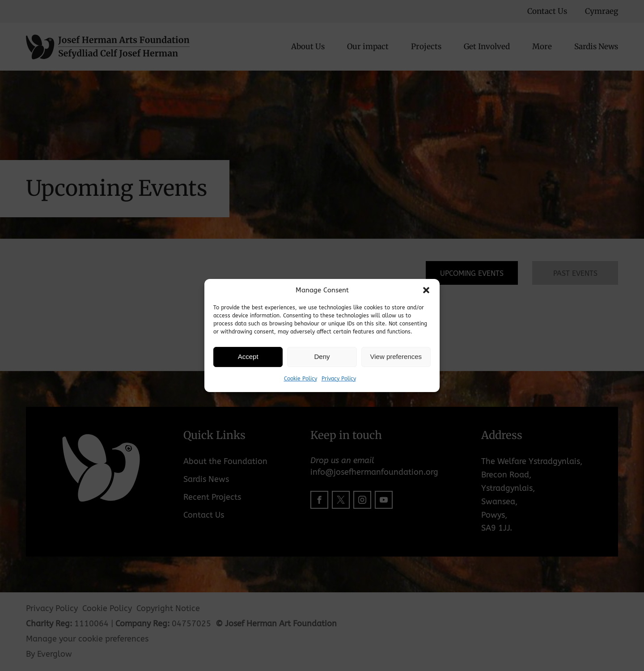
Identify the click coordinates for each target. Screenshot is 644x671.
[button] (426, 290)
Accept (248, 357)
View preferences (396, 357)
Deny (322, 357)
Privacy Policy (339, 379)
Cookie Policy (301, 379)
